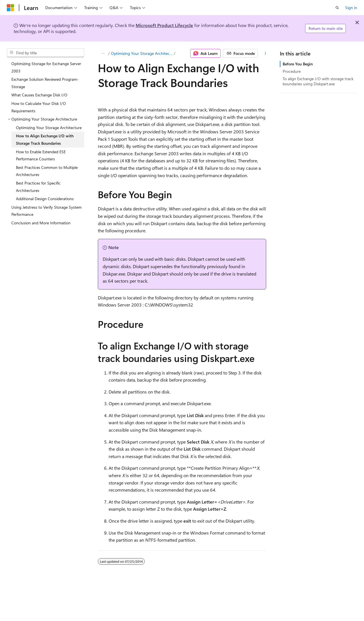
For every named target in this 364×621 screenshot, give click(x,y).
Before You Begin (298, 64)
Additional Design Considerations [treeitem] (45, 199)
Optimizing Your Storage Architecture (142, 53)
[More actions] (265, 53)
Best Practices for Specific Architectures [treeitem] (38, 187)
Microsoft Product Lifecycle (164, 25)
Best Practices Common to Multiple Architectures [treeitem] (47, 171)
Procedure (292, 71)
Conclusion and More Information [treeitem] (41, 223)
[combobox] (45, 53)
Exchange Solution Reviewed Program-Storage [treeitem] (45, 83)
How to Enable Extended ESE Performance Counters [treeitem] (41, 155)
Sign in (351, 8)
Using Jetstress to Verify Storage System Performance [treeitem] (46, 211)
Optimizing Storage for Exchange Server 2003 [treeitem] (46, 67)
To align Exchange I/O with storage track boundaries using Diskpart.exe (318, 81)
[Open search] (337, 8)
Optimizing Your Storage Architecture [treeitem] (49, 128)
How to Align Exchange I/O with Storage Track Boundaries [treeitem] (45, 139)
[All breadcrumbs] (103, 53)
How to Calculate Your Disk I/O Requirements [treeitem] (39, 107)
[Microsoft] (11, 8)
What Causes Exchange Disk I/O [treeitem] (39, 95)
